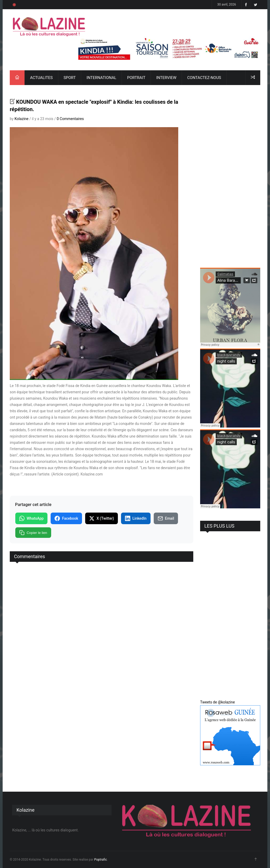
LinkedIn (136, 518)
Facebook (66, 518)
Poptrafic (100, 860)
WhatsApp (31, 518)
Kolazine (21, 119)
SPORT (70, 78)
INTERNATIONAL (101, 78)
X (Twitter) (102, 518)
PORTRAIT (136, 78)
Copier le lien (33, 533)
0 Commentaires (70, 119)
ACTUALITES (41, 78)
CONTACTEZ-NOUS (204, 78)
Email (166, 518)
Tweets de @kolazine (218, 702)
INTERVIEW (166, 78)
